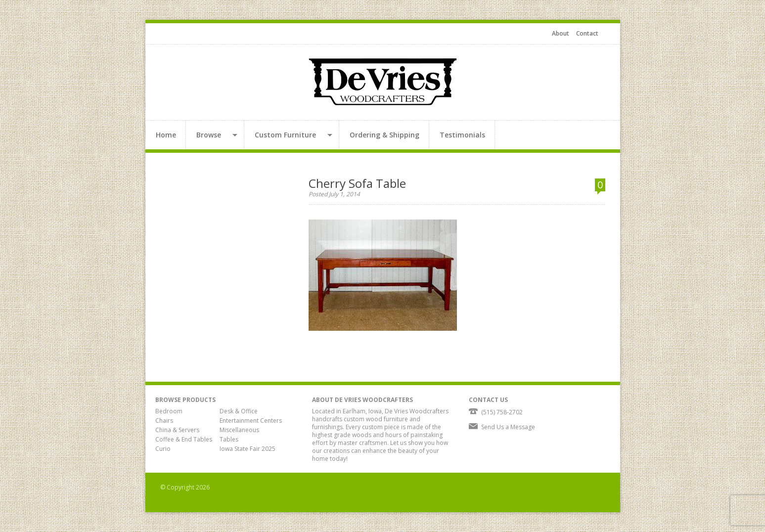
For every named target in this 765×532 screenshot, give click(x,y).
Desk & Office (239, 411)
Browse (209, 135)
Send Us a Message (508, 427)
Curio (163, 449)
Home (166, 135)
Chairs (164, 421)
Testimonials (462, 135)
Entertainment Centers (251, 421)
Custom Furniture (285, 135)
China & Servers (177, 430)
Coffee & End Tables (184, 439)
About (561, 33)
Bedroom (169, 411)
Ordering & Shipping (384, 135)
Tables (229, 439)
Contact (587, 33)
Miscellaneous (239, 430)
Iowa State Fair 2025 (247, 449)
